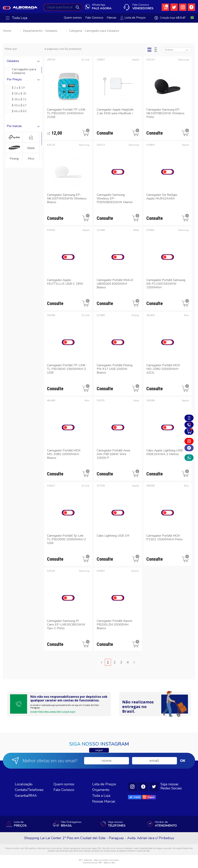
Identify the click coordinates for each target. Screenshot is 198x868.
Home (7, 31)
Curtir (135, 797)
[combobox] (177, 50)
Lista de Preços (133, 18)
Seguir (149, 797)
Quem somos (73, 18)
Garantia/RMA (26, 796)
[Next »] (134, 662)
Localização (24, 784)
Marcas (112, 18)
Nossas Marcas (104, 801)
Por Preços (23, 79)
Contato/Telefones (29, 790)
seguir (99, 750)
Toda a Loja (101, 796)
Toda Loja (17, 18)
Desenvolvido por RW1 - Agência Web (99, 863)
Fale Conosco (94, 18)
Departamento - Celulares (40, 31)
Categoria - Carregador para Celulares (94, 31)
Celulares (23, 61)
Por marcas (23, 126)
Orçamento (101, 790)
